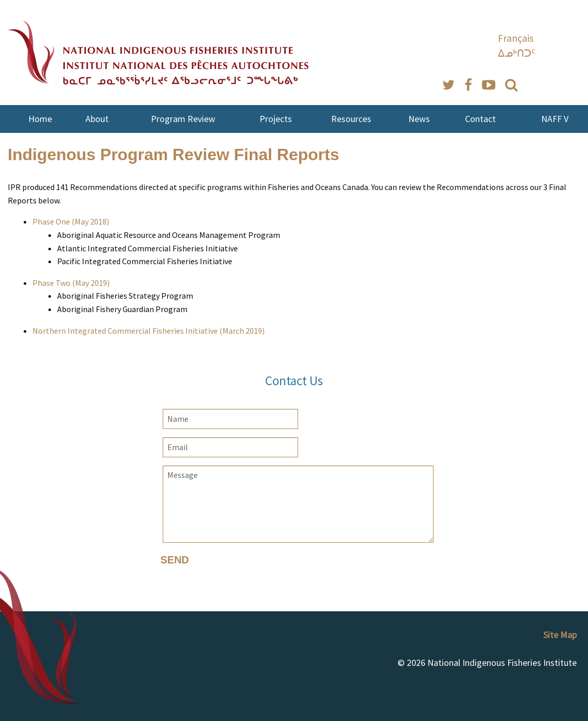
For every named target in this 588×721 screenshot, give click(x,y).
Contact (480, 119)
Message (298, 504)
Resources (351, 119)
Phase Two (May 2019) (71, 283)
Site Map (560, 635)
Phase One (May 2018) (71, 221)
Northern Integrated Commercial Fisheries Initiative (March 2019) (149, 331)
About (97, 119)
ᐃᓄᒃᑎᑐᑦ (517, 53)
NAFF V (555, 119)
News (419, 119)
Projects (276, 119)
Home (40, 119)
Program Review (183, 119)
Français (516, 38)
